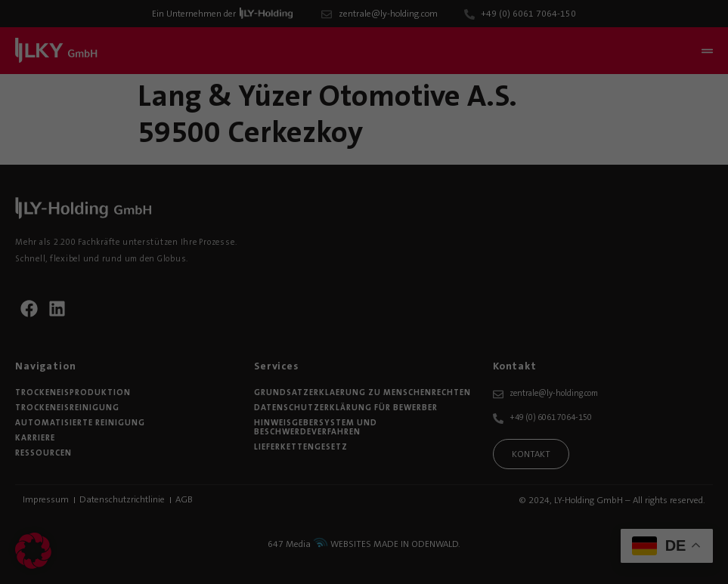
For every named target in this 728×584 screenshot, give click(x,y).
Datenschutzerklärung (415, 463)
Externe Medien (477, 498)
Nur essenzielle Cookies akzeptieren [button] (637, 444)
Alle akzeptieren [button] (637, 340)
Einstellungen (173, 477)
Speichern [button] (637, 385)
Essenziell (44, 498)
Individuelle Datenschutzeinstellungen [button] (650, 511)
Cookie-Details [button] (593, 551)
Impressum (637, 562)
